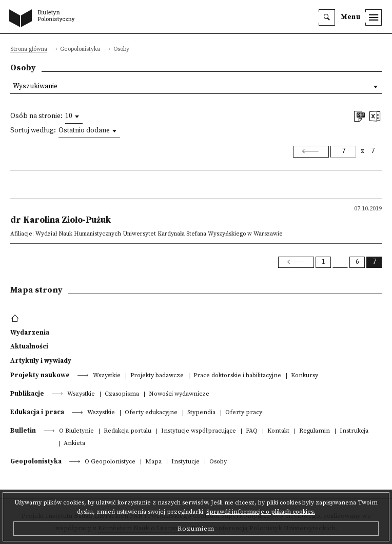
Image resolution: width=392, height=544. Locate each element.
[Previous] (311, 151)
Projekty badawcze (157, 376)
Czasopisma (122, 394)
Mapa (153, 462)
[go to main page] (44, 19)
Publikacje (27, 394)
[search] (327, 17)
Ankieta (74, 444)
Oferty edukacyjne (151, 413)
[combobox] (74, 116)
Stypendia (201, 413)
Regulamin (315, 431)
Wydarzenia (30, 333)
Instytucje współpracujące (199, 431)
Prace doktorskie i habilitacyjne (237, 376)
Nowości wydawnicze (179, 394)
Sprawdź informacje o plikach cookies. (261, 512)
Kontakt (278, 431)
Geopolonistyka (36, 461)
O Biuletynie (76, 431)
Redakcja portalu (128, 431)
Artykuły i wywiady (41, 361)
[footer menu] (16, 319)
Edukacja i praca (37, 412)
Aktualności (29, 346)
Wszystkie (107, 376)
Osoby (218, 462)
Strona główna (29, 50)
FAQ (252, 431)
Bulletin (23, 431)
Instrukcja (354, 431)
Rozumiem (196, 529)
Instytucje (185, 462)
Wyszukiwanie (35, 86)
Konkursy (305, 376)
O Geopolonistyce (110, 462)
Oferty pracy (244, 413)
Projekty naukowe (40, 375)
